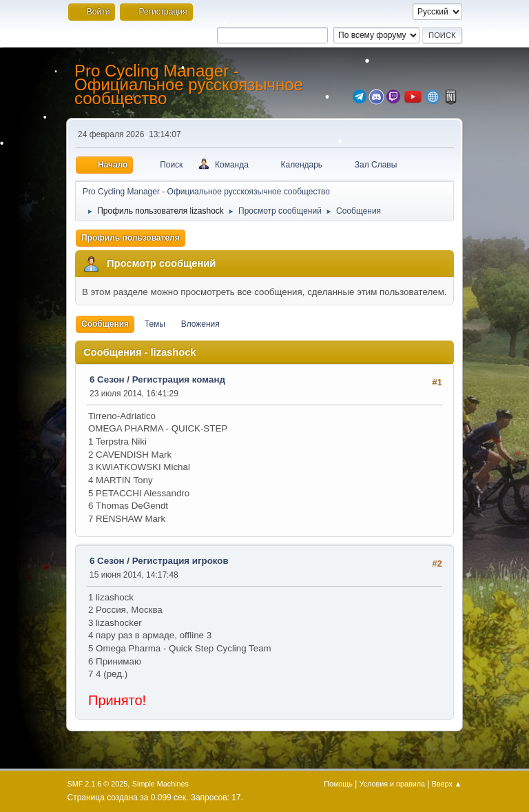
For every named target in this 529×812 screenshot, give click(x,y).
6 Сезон (107, 379)
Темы (155, 324)
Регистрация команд (179, 379)
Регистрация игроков (180, 561)
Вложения (200, 324)
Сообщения (105, 324)
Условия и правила (392, 784)
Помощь (338, 784)
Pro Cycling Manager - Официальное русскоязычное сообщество (189, 84)
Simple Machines (160, 784)
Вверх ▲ (447, 784)
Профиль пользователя (131, 238)
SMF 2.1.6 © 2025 (98, 784)
